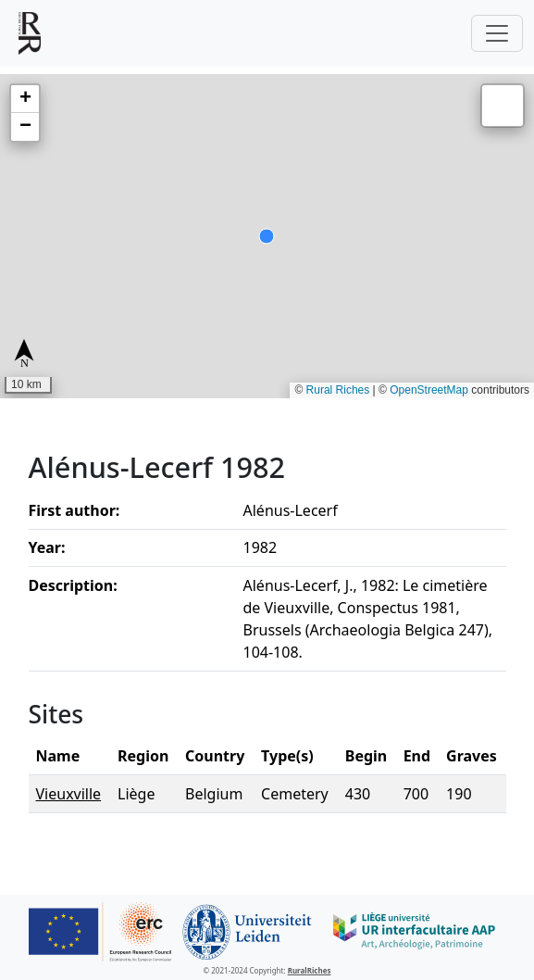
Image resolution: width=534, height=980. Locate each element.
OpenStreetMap (429, 390)
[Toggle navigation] (497, 33)
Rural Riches (338, 390)
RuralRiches (310, 970)
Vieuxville (69, 794)
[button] (25, 99)
